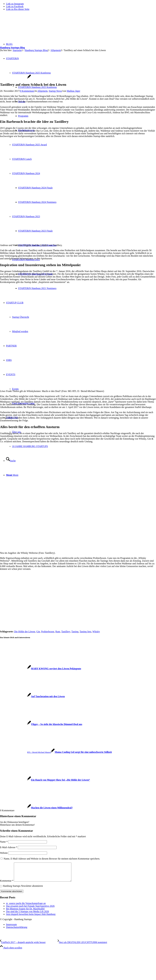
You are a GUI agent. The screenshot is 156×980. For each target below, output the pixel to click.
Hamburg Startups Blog (12, 48)
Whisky (96, 632)
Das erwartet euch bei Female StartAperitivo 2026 (30, 910)
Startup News (55, 91)
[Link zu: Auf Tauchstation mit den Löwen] (32, 696)
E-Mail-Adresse (9, 847)
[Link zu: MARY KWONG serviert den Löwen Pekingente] (41, 669)
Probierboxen (48, 632)
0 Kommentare (27, 91)
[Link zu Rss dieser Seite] (18, 9)
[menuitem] (81, 928)
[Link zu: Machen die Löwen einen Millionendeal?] (36, 808)
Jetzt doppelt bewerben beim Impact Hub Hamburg (31, 918)
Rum (58, 632)
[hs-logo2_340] (23, 27)
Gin (38, 632)
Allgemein (43, 91)
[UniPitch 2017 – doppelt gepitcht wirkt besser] (29, 946)
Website (4, 853)
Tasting (75, 632)
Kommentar (7, 884)
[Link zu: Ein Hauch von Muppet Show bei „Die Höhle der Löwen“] (45, 780)
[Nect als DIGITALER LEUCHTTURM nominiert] (82, 946)
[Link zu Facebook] (15, 6)
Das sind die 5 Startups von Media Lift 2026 (27, 915)
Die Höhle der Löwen (25, 632)
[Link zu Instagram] (15, 4)
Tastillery (66, 632)
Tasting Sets (85, 632)
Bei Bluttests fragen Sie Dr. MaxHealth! (25, 912)
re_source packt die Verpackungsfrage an (26, 907)
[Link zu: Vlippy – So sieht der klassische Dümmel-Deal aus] (41, 724)
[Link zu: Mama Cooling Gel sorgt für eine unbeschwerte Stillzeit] (56, 752)
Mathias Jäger (73, 91)
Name (4, 842)
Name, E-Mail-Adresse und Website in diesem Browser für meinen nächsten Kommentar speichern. (52, 859)
